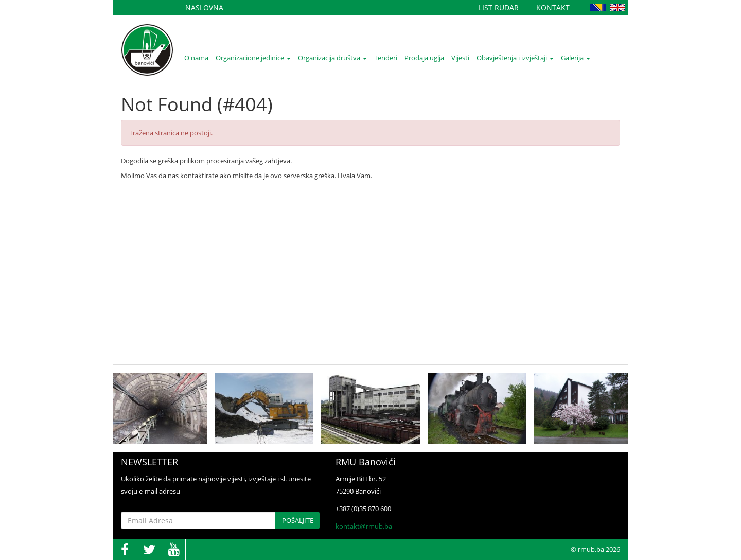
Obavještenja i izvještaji (515, 58)
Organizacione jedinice (253, 58)
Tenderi (386, 58)
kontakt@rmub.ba (364, 526)
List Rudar (499, 7)
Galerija (576, 58)
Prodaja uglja (424, 58)
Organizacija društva (332, 58)
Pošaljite (298, 520)
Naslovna (204, 7)
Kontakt (553, 7)
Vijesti (460, 58)
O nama (196, 58)
